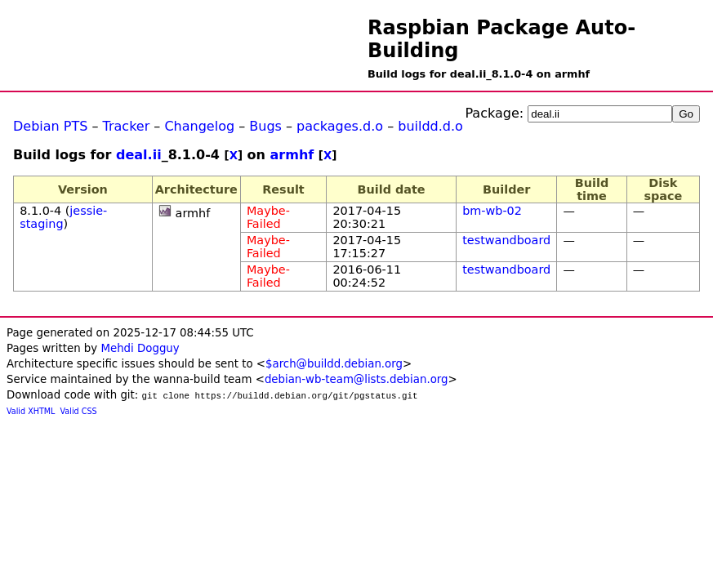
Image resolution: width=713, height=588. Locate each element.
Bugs (265, 126)
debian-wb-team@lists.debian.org (356, 379)
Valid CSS (79, 411)
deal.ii (139, 155)
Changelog (199, 126)
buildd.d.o (430, 126)
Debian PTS (50, 126)
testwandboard (506, 240)
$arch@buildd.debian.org (334, 364)
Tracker (127, 126)
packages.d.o (340, 126)
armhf (292, 155)
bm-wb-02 (492, 211)
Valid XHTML (31, 411)
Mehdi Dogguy (140, 348)
